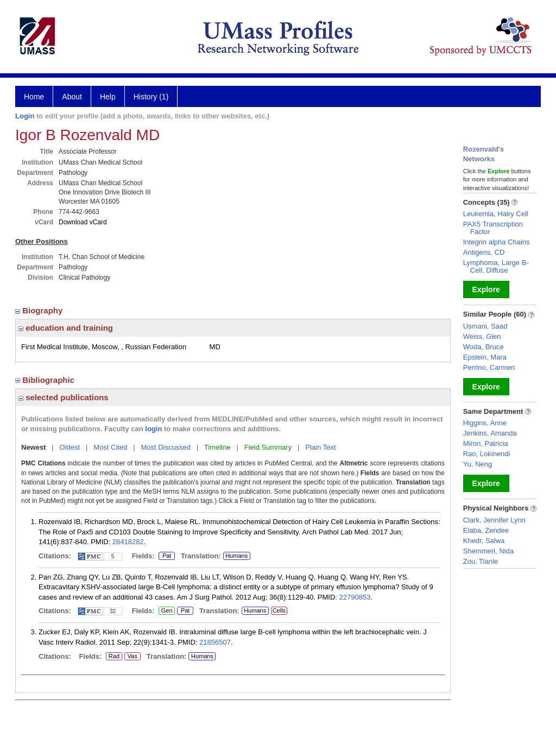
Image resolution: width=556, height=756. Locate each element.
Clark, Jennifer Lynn (494, 520)
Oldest (70, 447)
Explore (486, 289)
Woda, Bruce (484, 347)
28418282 (128, 542)
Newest (34, 447)
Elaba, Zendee (486, 530)
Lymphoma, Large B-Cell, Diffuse (496, 266)
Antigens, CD (484, 252)
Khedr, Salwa (484, 541)
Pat (165, 556)
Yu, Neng (478, 464)
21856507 (215, 642)
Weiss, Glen (482, 336)
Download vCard (83, 222)
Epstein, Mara (485, 357)
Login (25, 116)
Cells (279, 610)
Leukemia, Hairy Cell (496, 214)
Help (108, 97)
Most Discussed (166, 447)
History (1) (151, 97)
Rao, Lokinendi (487, 454)
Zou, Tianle (481, 561)
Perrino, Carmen (489, 367)
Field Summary (268, 447)
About (72, 97)
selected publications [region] (64, 397)
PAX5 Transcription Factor (493, 228)
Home (34, 97)
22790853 (355, 597)
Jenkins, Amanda (490, 433)
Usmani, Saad (485, 326)
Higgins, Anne (485, 423)
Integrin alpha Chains (497, 242)
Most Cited (110, 447)
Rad (113, 657)
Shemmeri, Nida (488, 551)
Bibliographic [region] (46, 380)
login (153, 429)
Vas (132, 657)
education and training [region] (66, 328)
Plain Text (320, 447)
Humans (236, 556)
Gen (166, 611)
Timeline (217, 447)
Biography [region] (40, 310)
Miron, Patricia (486, 443)
